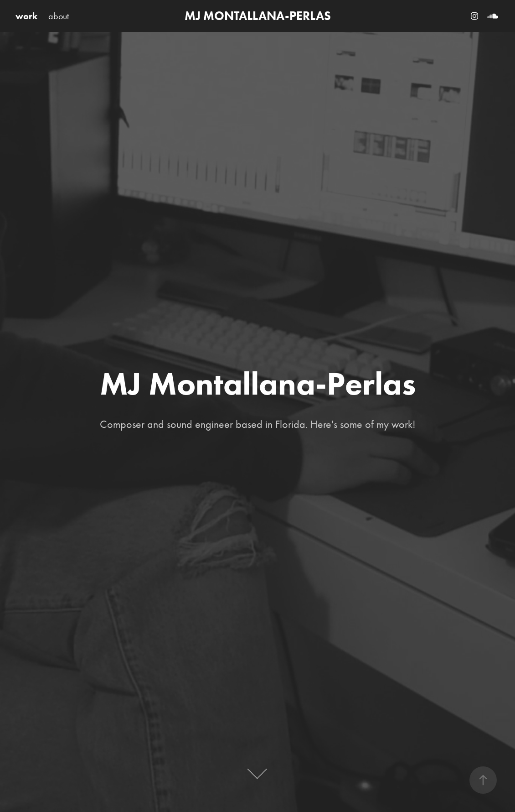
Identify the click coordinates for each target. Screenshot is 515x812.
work (26, 16)
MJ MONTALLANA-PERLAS (258, 16)
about (59, 16)
